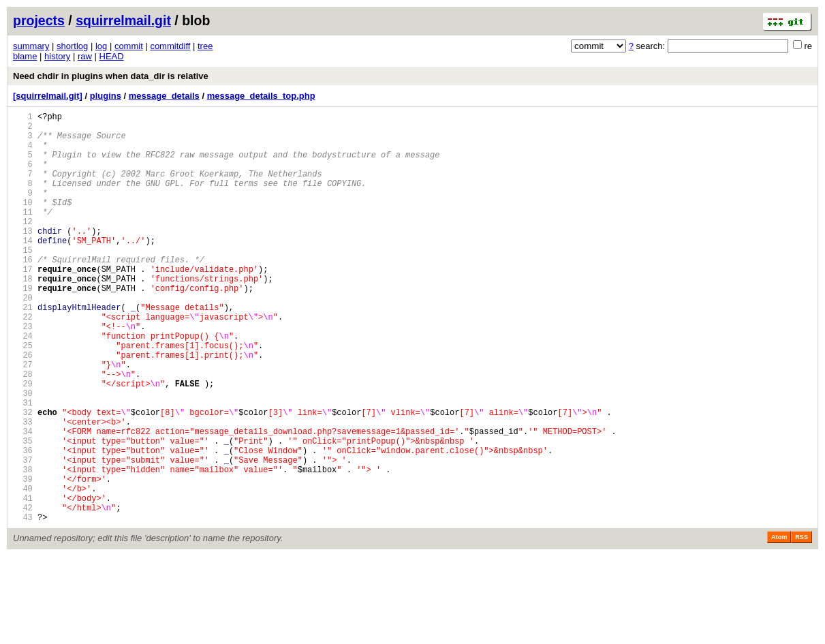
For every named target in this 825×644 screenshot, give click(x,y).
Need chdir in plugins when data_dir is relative (111, 76)
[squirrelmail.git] (48, 96)
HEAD (112, 56)
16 (23, 292)
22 (23, 362)
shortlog (72, 46)
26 (23, 408)
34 (23, 501)
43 (23, 605)
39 (23, 558)
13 (23, 257)
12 (23, 246)
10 (23, 223)
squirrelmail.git (123, 20)
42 (23, 593)
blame (25, 56)
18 (23, 315)
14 (23, 269)
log (101, 46)
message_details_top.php (261, 96)
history (57, 56)
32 (23, 477)
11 (23, 234)
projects (39, 20)
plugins (106, 96)
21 (23, 350)
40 (23, 570)
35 (23, 512)
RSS (801, 625)
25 (23, 396)
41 (23, 582)
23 (23, 373)
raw (85, 56)
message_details (164, 96)
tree (205, 46)
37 (23, 535)
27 (23, 419)
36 (23, 524)
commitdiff (170, 46)
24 (23, 385)
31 (23, 466)
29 (23, 443)
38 (23, 547)
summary (31, 46)
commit (129, 46)
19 (23, 327)
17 (23, 304)
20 (23, 338)
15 (23, 280)
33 (23, 489)
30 (23, 454)
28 (23, 431)
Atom (779, 625)
